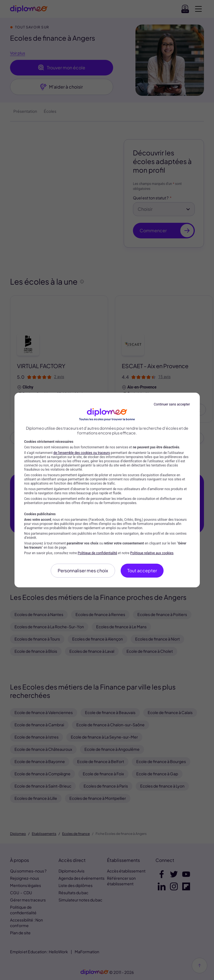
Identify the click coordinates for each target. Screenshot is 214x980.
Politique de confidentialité (98, 553)
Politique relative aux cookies (152, 553)
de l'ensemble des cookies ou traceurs (82, 453)
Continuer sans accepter (172, 404)
